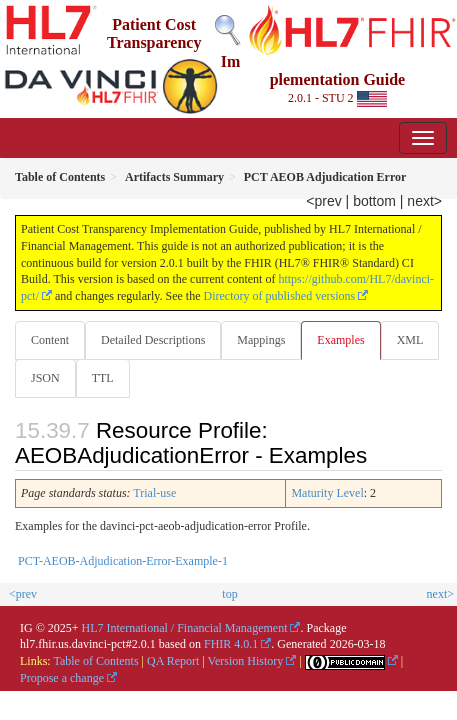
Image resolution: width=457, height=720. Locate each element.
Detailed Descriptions (153, 340)
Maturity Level (327, 493)
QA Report (173, 661)
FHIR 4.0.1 (231, 644)
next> (424, 201)
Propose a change (62, 678)
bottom (374, 201)
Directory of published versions (280, 296)
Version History (246, 661)
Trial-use (154, 493)
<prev (323, 201)
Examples (340, 340)
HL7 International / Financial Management (185, 628)
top (229, 594)
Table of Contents (95, 661)
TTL (103, 378)
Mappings (261, 340)
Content (50, 340)
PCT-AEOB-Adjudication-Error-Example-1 (123, 561)
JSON (45, 378)
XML (410, 340)
